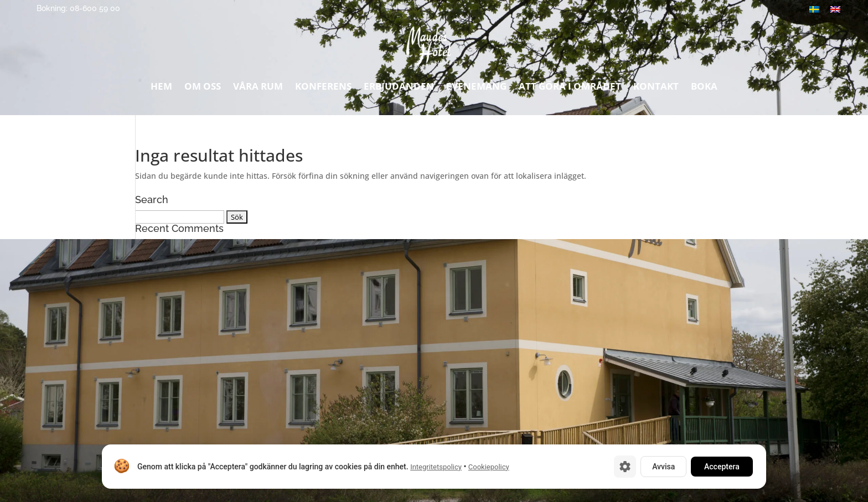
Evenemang (476, 89)
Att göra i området (570, 89)
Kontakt (656, 89)
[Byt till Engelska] (835, 9)
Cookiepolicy (489, 467)
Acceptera (722, 467)
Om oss (203, 89)
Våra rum (258, 89)
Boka (704, 89)
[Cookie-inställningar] (625, 467)
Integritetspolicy (436, 467)
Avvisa (663, 467)
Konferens (323, 89)
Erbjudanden (399, 89)
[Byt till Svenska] (814, 9)
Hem (161, 89)
